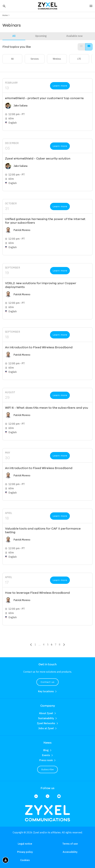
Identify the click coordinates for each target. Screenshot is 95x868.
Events (46, 755)
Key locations (46, 691)
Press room (46, 760)
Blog (46, 750)
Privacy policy (25, 852)
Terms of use (70, 844)
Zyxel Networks (46, 723)
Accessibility (70, 852)
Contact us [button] (47, 682)
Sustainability (46, 718)
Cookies (25, 860)
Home (5, 15)
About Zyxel (46, 713)
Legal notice (25, 844)
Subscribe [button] (48, 769)
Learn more (60, 86)
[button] (4, 6)
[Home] (48, 6)
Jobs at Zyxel (46, 728)
